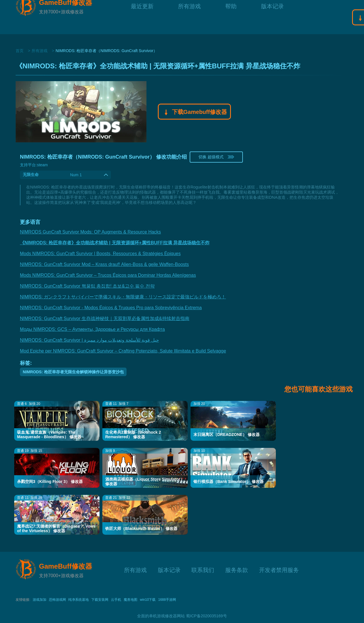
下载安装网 (100, 600)
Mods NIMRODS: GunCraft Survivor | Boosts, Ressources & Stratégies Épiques (100, 254)
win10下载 (148, 600)
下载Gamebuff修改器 (194, 112)
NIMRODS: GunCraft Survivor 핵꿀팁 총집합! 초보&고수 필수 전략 (87, 286)
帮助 (231, 17)
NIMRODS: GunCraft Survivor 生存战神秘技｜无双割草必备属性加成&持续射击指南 (105, 318)
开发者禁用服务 (279, 569)
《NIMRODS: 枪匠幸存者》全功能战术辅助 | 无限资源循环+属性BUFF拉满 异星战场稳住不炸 (115, 243)
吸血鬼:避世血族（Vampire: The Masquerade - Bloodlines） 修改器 (49, 435)
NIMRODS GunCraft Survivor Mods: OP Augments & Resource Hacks (90, 232)
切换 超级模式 (216, 157)
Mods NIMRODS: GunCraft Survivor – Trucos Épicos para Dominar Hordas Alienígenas (108, 275)
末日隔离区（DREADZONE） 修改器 (227, 435)
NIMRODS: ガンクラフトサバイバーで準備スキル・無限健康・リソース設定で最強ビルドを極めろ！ (123, 297)
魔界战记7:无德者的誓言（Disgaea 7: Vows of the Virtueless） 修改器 (56, 529)
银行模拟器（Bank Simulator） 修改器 (228, 481)
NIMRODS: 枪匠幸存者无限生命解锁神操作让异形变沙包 (73, 372)
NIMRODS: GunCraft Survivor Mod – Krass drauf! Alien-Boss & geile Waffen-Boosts (104, 264)
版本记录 (272, 17)
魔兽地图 (131, 600)
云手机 (116, 600)
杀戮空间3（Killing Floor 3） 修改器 (50, 481)
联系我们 (203, 569)
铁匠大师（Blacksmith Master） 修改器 (141, 528)
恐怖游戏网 (57, 600)
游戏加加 (40, 600)
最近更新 (142, 17)
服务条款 (237, 569)
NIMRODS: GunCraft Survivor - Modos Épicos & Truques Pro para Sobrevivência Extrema (111, 308)
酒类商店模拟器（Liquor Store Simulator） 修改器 (145, 482)
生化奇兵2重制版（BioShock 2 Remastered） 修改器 (133, 435)
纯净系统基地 (78, 600)
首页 (20, 51)
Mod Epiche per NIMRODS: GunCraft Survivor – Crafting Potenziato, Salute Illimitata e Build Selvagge (123, 351)
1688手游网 (167, 600)
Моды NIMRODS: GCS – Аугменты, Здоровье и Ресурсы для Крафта (92, 329)
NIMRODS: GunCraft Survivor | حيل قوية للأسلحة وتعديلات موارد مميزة (89, 340)
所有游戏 (189, 17)
